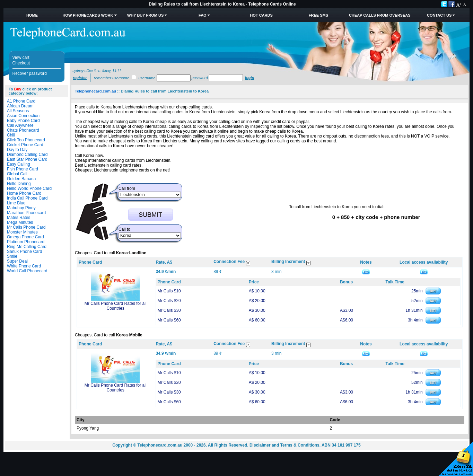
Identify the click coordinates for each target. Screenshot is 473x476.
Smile (12, 256)
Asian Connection (23, 116)
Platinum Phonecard (26, 242)
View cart (21, 58)
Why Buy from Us (145, 15)
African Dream (20, 106)
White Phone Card (24, 266)
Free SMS (318, 15)
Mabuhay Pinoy (21, 208)
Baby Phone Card (23, 121)
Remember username (112, 78)
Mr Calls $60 (169, 320)
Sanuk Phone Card (24, 252)
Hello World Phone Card (29, 188)
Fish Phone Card (23, 169)
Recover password (30, 73)
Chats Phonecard (23, 130)
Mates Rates (19, 218)
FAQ (203, 15)
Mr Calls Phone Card (26, 227)
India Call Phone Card (27, 198)
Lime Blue (16, 203)
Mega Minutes (20, 222)
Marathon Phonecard (26, 213)
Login (249, 78)
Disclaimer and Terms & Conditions (284, 445)
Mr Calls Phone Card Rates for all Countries (116, 306)
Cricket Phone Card (25, 145)
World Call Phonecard (27, 271)
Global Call (17, 174)
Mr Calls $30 (169, 310)
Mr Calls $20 (169, 301)
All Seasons (18, 111)
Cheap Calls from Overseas (380, 15)
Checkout (21, 63)
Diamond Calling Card (27, 155)
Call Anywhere (20, 125)
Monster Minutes (22, 232)
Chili (11, 135)
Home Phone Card (24, 193)
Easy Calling (19, 164)
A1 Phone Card (21, 101)
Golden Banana (21, 179)
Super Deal (17, 261)
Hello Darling (19, 184)
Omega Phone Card (25, 237)
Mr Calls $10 (169, 291)
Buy (18, 89)
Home (32, 15)
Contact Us (439, 15)
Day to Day (17, 150)
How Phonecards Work (88, 15)
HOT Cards (261, 15)
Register (80, 78)
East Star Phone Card (27, 159)
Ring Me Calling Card (27, 247)
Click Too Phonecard (26, 140)
